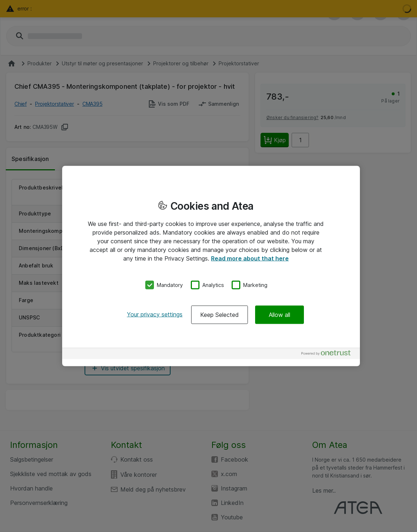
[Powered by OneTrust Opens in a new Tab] (329, 354)
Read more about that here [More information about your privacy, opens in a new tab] (250, 258)
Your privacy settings (155, 314)
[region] (211, 266)
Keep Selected (220, 314)
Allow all (280, 314)
